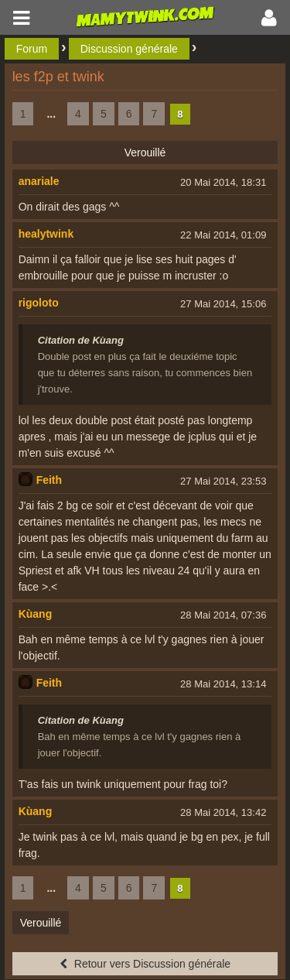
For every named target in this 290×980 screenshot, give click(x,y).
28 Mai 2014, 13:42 (223, 812)
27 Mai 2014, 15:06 (223, 304)
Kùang (36, 614)
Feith (49, 480)
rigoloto (39, 303)
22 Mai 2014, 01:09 (223, 235)
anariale (39, 181)
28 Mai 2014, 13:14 (223, 684)
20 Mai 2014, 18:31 (223, 182)
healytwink (46, 234)
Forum (32, 49)
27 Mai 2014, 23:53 (223, 481)
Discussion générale (129, 49)
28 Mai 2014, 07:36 (223, 615)
